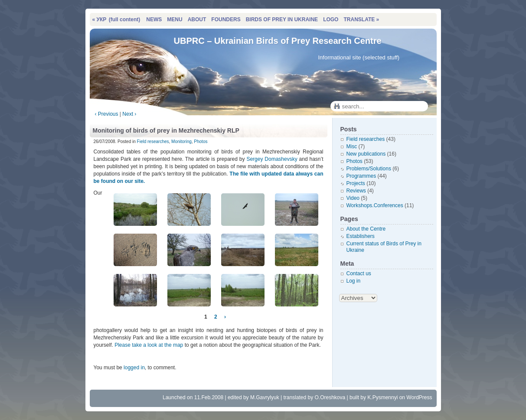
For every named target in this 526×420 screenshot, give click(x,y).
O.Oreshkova (330, 397)
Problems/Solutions (369, 169)
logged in (134, 368)
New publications (366, 154)
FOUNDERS (226, 20)
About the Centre (366, 229)
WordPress (419, 397)
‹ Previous (107, 114)
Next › (129, 114)
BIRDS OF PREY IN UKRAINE (282, 20)
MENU (175, 20)
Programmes (361, 176)
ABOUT (197, 20)
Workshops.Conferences (375, 205)
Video (353, 198)
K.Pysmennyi (382, 397)
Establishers (361, 236)
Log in (354, 281)
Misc (352, 147)
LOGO (331, 20)
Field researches (153, 142)
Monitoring (181, 142)
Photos (201, 142)
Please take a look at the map (149, 345)
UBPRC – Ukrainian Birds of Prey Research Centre (278, 41)
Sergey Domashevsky (272, 159)
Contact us (359, 273)
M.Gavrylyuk (265, 397)
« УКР (116, 20)
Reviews (356, 191)
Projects (356, 183)
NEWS (154, 20)
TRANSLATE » (361, 20)
